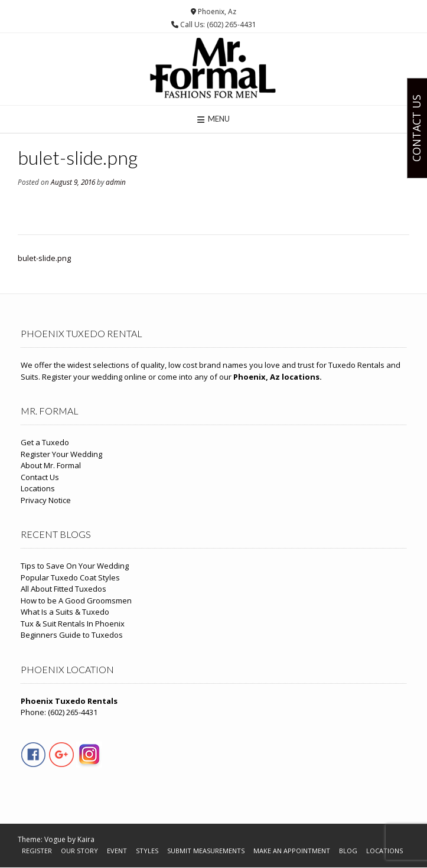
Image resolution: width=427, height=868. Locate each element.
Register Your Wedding (61, 454)
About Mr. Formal (51, 465)
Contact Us (40, 477)
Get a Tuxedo (45, 442)
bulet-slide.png (44, 258)
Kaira (86, 839)
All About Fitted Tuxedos (63, 589)
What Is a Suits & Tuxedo (65, 612)
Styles (147, 851)
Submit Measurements (206, 851)
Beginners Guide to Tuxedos (72, 635)
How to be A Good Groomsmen (76, 601)
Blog (348, 851)
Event (117, 851)
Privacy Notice (46, 500)
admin (116, 182)
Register (37, 851)
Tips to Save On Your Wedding (75, 566)
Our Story (79, 851)
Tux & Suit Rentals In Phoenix (73, 624)
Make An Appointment (292, 851)
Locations (38, 488)
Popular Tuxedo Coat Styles (70, 577)
